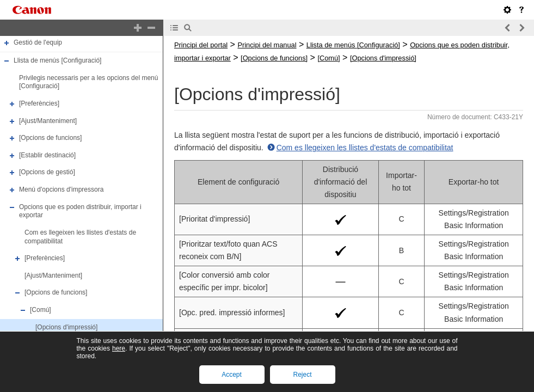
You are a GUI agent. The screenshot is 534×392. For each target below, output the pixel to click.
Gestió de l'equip (38, 43)
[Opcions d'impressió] (66, 327)
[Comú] (41, 310)
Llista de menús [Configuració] (57, 60)
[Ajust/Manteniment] (48, 121)
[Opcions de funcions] (50, 138)
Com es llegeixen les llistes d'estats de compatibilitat (365, 148)
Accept (232, 375)
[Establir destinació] (47, 155)
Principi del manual (267, 45)
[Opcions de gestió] (47, 173)
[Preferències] (39, 103)
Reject (302, 375)
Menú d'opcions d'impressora (61, 189)
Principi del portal (201, 45)
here (119, 348)
